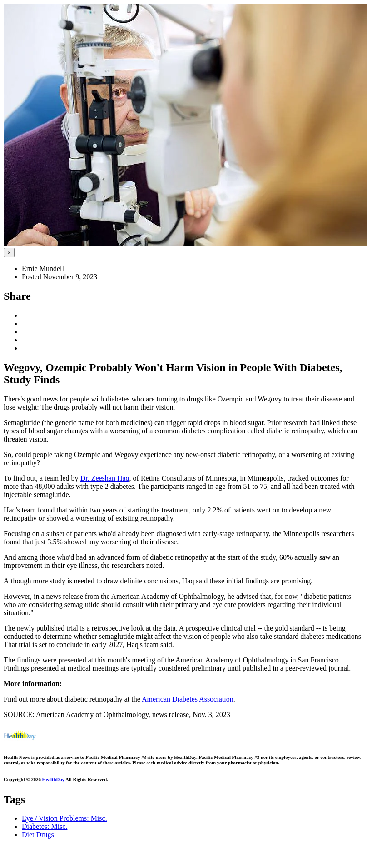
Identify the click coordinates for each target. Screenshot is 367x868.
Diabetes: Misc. (45, 826)
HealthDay (53, 779)
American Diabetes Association (188, 699)
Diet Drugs (38, 835)
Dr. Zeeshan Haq (105, 478)
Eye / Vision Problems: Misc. (64, 818)
